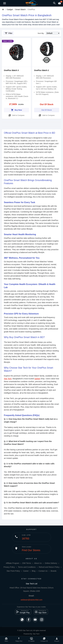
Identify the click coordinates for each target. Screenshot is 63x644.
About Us (38, 563)
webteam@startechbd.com (32, 600)
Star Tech (8, 379)
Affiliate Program (13, 563)
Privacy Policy (9, 567)
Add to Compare (16, 115)
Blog (34, 571)
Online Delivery (51, 563)
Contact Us (43, 571)
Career (26, 571)
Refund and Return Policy (49, 567)
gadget (37, 379)
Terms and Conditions (27, 567)
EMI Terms (27, 563)
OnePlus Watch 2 (42, 70)
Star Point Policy (13, 571)
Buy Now (16, 110)
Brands (53, 571)
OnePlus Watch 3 (11, 70)
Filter (8, 33)
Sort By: (41, 33)
